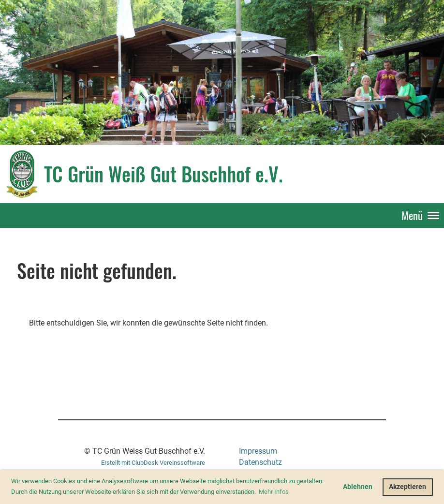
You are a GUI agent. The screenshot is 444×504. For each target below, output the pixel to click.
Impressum (258, 451)
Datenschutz (260, 462)
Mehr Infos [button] (274, 492)
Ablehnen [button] (358, 487)
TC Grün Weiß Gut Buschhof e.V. (163, 174)
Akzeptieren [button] (407, 487)
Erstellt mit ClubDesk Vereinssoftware (153, 463)
